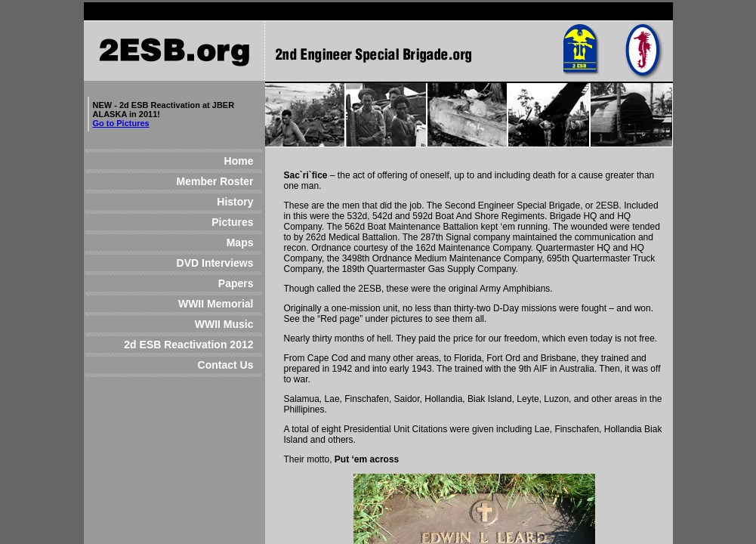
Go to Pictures (121, 123)
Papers (187, 283)
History (187, 202)
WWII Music (200, 324)
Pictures (193, 222)
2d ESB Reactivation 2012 (188, 345)
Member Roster (199, 181)
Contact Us (200, 365)
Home (200, 161)
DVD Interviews (193, 263)
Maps (191, 243)
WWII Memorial (190, 304)
